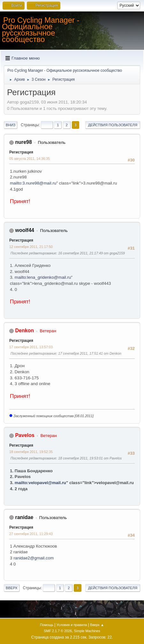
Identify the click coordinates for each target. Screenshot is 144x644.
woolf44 (25, 230)
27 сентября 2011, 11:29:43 (31, 534)
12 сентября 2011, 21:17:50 (31, 247)
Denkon (24, 330)
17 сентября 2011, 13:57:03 (31, 347)
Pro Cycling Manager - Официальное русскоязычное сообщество (41, 30)
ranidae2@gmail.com (34, 558)
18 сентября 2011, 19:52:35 (31, 452)
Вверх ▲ (97, 625)
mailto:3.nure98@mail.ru (33, 183)
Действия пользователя (113, 125)
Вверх (12, 588)
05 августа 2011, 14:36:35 (30, 159)
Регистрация (21, 152)
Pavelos (25, 435)
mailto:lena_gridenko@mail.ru (43, 277)
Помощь (47, 625)
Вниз (11, 125)
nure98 (23, 142)
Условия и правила (72, 625)
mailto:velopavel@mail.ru (40, 483)
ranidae (24, 517)
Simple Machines (87, 631)
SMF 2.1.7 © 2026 (58, 631)
